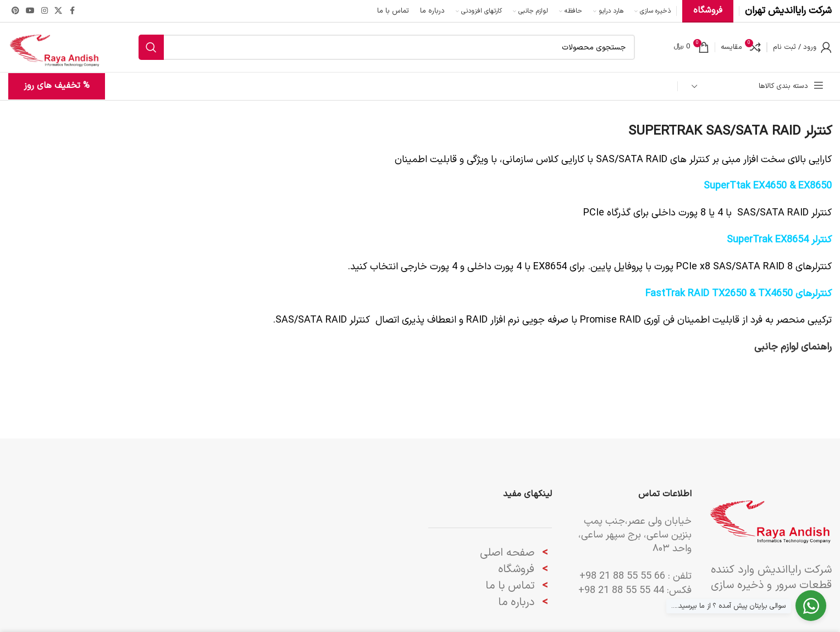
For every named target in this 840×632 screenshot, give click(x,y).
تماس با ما (510, 586)
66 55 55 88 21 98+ (622, 576)
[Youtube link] (30, 11)
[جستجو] (387, 47)
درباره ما (518, 602)
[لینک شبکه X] (58, 11)
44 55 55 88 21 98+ (621, 591)
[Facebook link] (72, 11)
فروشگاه (516, 569)
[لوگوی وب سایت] (54, 47)
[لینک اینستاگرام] (45, 11)
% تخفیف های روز (57, 86)
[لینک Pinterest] (15, 11)
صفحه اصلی (507, 553)
